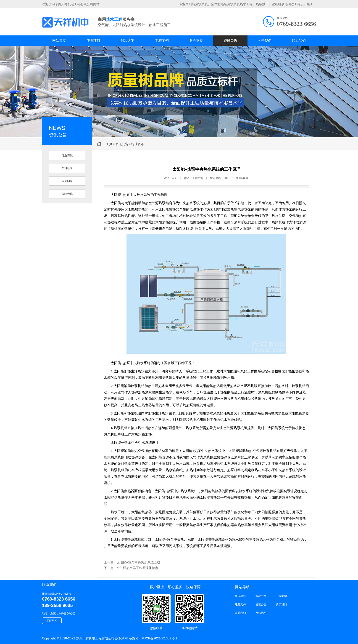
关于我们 (265, 41)
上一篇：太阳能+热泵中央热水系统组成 (132, 562)
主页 (109, 144)
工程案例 (162, 41)
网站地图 (261, 613)
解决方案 (128, 41)
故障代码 (67, 194)
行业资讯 (138, 144)
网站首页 (59, 41)
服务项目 (93, 41)
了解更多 (52, 621)
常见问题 (67, 181)
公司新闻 (67, 168)
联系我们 (299, 41)
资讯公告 (230, 41)
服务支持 (196, 41)
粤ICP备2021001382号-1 (160, 638)
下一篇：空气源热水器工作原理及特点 (131, 568)
